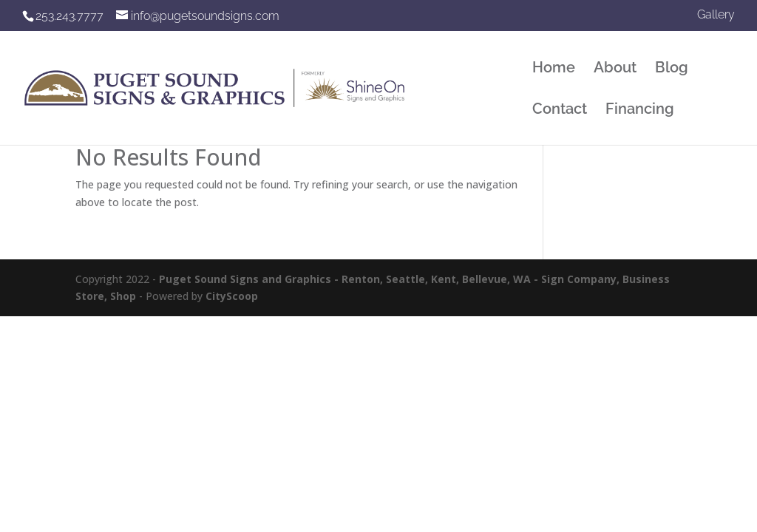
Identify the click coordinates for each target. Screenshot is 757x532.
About (615, 69)
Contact (560, 110)
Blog (672, 69)
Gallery (716, 15)
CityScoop (232, 296)
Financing (640, 110)
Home (554, 69)
